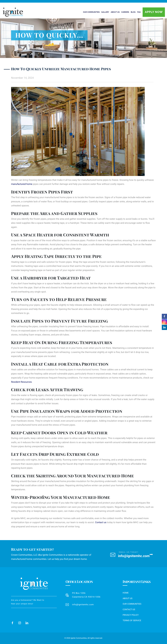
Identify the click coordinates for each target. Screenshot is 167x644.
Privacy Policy (131, 615)
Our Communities (132, 604)
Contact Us (129, 609)
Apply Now (154, 12)
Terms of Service (132, 620)
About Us (128, 598)
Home (126, 593)
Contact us (101, 522)
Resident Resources (21, 382)
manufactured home (22, 184)
